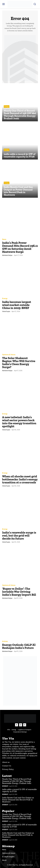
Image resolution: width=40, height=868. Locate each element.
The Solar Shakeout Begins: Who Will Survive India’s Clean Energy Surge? (19, 363)
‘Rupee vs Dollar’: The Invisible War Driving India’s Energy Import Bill (19, 592)
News (4, 239)
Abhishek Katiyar (7, 255)
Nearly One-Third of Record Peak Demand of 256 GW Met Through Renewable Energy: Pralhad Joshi (17, 781)
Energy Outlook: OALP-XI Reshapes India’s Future (19, 646)
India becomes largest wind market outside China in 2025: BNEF (17, 305)
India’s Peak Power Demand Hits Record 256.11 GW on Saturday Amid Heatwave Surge (20, 247)
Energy (7, 107)
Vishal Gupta (6, 311)
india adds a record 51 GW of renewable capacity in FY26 (19, 790)
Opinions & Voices (9, 355)
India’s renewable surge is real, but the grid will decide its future (19, 535)
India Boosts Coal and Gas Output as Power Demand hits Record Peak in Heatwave (18, 800)
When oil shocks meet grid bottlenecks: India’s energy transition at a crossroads (20, 479)
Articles (5, 641)
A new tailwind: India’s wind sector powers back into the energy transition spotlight (19, 422)
